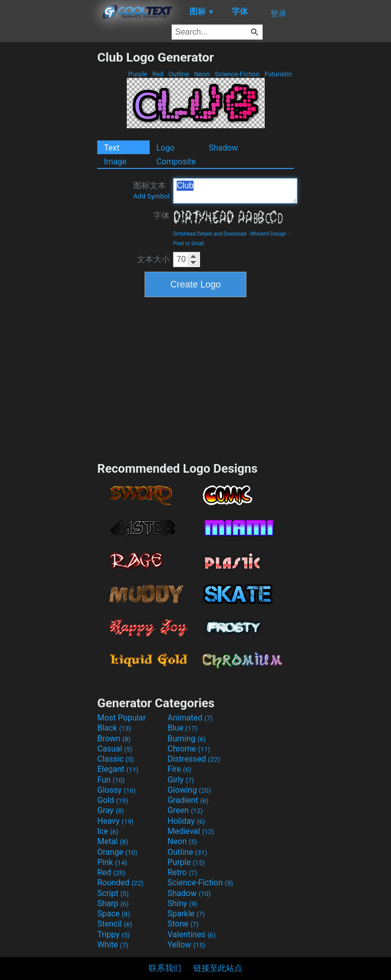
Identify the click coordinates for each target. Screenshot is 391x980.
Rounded (120, 883)
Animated (190, 718)
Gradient (188, 800)
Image (115, 162)
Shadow (223, 148)
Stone (183, 924)
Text (111, 148)
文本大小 (153, 259)
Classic (116, 759)
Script (113, 893)
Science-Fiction (238, 74)
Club (235, 191)
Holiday (186, 821)
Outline (179, 74)
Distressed (194, 759)
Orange (117, 852)
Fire (179, 769)
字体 (161, 215)
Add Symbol (151, 196)
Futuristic (278, 74)
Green (185, 810)
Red (158, 74)
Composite (176, 162)
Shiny (183, 903)
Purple (138, 74)
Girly (181, 780)
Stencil (115, 924)
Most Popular (122, 718)
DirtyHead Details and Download (210, 234)
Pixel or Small (188, 243)
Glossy (117, 790)
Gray (110, 810)
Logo (165, 148)
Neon (202, 74)
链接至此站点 (218, 968)
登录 (278, 13)
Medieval (191, 831)
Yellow (186, 945)
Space (114, 914)
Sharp (113, 903)
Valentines (192, 934)
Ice (108, 831)
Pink (112, 862)
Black (114, 728)
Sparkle (186, 914)
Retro (182, 872)
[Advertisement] (48, 203)
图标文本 (151, 190)
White (113, 945)
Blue (183, 728)
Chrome (189, 749)
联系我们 (165, 968)
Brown (114, 739)
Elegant (118, 769)
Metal (113, 841)
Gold (113, 800)
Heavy (115, 821)
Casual (115, 749)
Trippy (114, 934)
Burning (187, 739)
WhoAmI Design (268, 234)
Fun (111, 780)
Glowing (189, 790)
